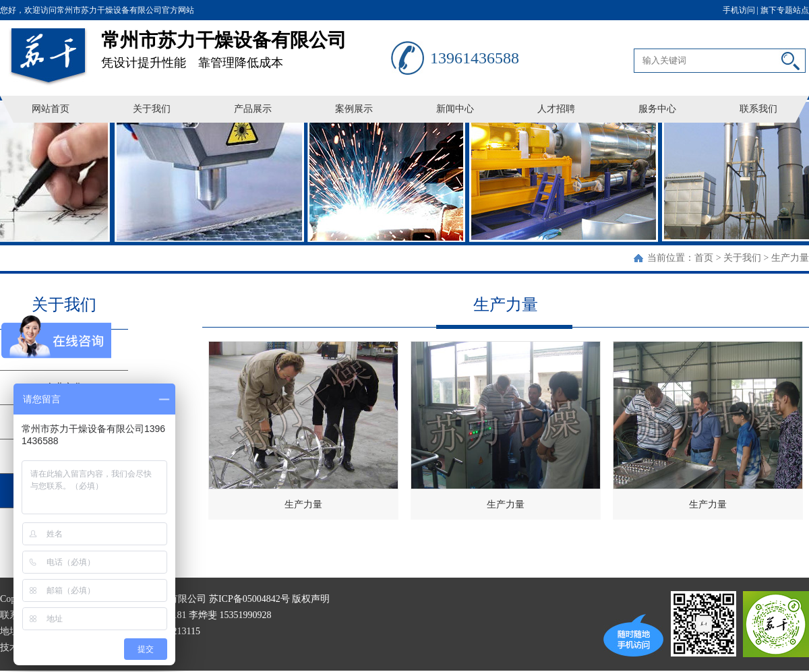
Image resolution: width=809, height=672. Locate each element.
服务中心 (657, 109)
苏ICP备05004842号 (249, 599)
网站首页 (51, 109)
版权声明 (311, 599)
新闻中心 (455, 109)
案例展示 (354, 109)
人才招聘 (556, 109)
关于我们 (152, 109)
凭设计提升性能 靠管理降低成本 (246, 45)
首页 (704, 258)
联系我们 (758, 109)
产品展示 (253, 109)
